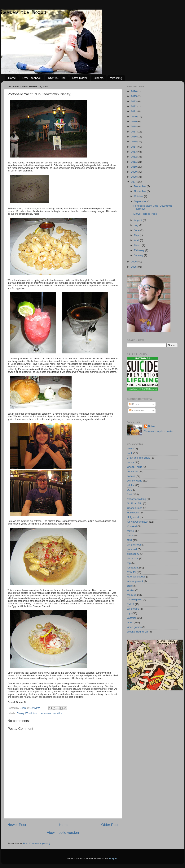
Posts (134, 404)
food (36, 713)
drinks (130, 485)
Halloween (133, 513)
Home (12, 78)
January (139, 255)
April (137, 240)
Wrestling (116, 78)
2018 (134, 126)
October (139, 196)
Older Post (110, 825)
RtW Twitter (80, 78)
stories (131, 590)
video (130, 622)
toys (129, 613)
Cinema (99, 78)
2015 (134, 142)
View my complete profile (159, 431)
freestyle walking (137, 499)
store (130, 586)
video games (134, 627)
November (140, 191)
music (130, 535)
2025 (134, 96)
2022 (134, 106)
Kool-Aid (132, 526)
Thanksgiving (135, 600)
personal (132, 549)
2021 (134, 111)
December (140, 186)
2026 (134, 91)
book (130, 453)
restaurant (46, 713)
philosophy (133, 554)
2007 (134, 182)
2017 (134, 132)
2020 (134, 117)
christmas (133, 471)
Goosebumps (135, 508)
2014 (134, 147)
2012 (134, 157)
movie (130, 531)
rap (129, 563)
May (137, 235)
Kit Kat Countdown (138, 522)
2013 (134, 152)
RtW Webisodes (136, 577)
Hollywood (133, 517)
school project (135, 581)
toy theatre (133, 609)
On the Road (134, 545)
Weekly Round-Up (137, 632)
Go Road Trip (135, 503)
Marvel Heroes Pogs (145, 214)
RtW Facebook (32, 78)
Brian (151, 426)
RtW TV (132, 572)
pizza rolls (133, 558)
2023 (134, 101)
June (137, 230)
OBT (130, 540)
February (140, 250)
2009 (134, 172)
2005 (134, 267)
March (138, 245)
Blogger (113, 859)
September (141, 201)
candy (130, 462)
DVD (130, 490)
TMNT (131, 604)
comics (131, 476)
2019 (134, 121)
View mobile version (63, 833)
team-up (132, 595)
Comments (137, 410)
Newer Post (17, 825)
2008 (134, 177)
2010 (134, 167)
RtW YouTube (57, 78)
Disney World (24, 713)
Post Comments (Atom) (37, 843)
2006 (134, 262)
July (137, 225)
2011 (134, 162)
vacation (58, 713)
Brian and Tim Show (139, 458)
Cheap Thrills (135, 467)
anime (131, 449)
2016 (134, 137)
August (139, 220)
